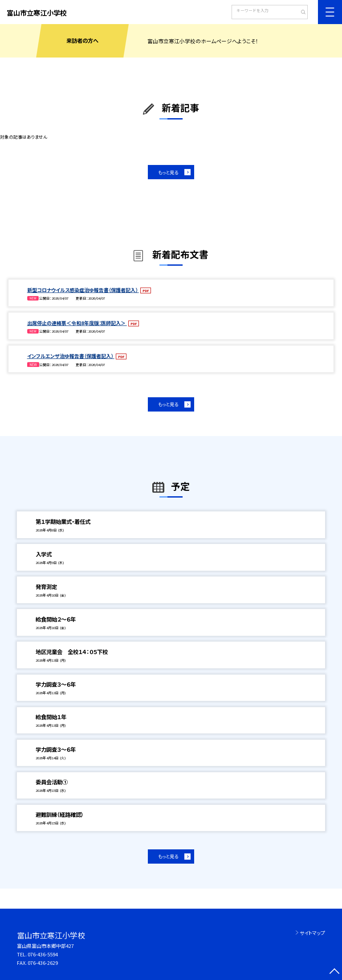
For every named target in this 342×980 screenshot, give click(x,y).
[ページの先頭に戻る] (334, 972)
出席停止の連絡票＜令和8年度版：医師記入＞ (77, 323)
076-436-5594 (43, 954)
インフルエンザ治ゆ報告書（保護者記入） (71, 356)
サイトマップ (312, 933)
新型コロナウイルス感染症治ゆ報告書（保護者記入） (83, 290)
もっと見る (168, 172)
